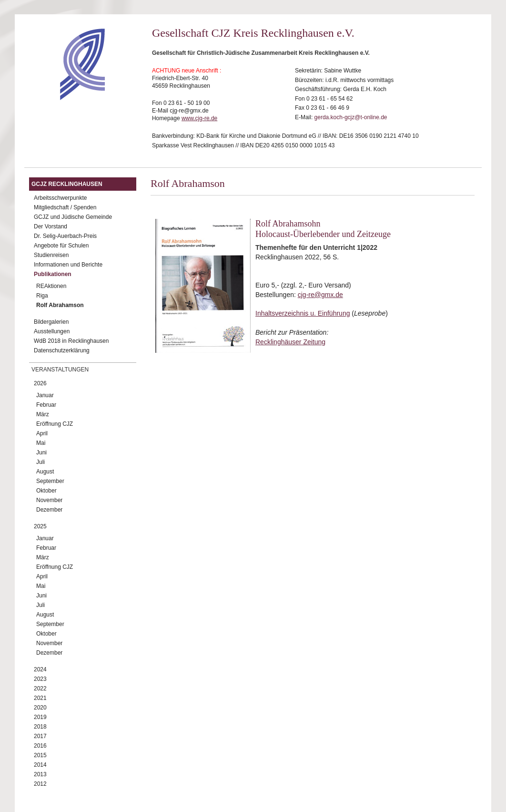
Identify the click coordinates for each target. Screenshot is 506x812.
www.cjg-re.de (199, 118)
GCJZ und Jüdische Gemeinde (73, 217)
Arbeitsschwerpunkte (60, 198)
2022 (40, 689)
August (45, 472)
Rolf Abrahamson (60, 305)
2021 (40, 698)
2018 (40, 727)
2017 (40, 736)
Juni (41, 452)
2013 (40, 774)
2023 (40, 679)
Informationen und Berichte (68, 265)
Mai (41, 443)
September (50, 481)
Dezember (49, 510)
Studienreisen (51, 255)
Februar (46, 405)
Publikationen (53, 274)
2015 (40, 755)
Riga (42, 296)
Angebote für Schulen (61, 246)
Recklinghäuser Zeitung (290, 342)
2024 (40, 669)
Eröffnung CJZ (55, 424)
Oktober (46, 491)
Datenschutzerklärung (62, 350)
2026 (40, 383)
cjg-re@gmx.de (320, 295)
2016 (40, 746)
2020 (40, 708)
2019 (40, 717)
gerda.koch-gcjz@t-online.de (351, 117)
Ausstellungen (52, 331)
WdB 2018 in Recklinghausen (71, 341)
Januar (45, 395)
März (43, 414)
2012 (40, 784)
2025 (40, 526)
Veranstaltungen (60, 370)
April (42, 433)
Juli (40, 462)
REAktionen (51, 286)
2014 (40, 765)
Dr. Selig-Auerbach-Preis (65, 236)
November (49, 500)
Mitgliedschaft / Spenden (65, 207)
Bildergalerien (51, 322)
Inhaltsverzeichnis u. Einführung (303, 313)
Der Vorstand (51, 226)
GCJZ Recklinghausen (67, 184)
